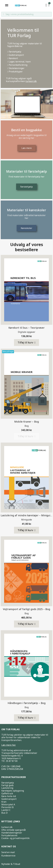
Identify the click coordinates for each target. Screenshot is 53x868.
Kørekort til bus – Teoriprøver (26, 328)
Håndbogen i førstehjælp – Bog (27, 703)
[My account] (46, 5)
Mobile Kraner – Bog (27, 422)
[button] (27, 343)
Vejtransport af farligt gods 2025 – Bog (26, 609)
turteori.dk (31, 81)
